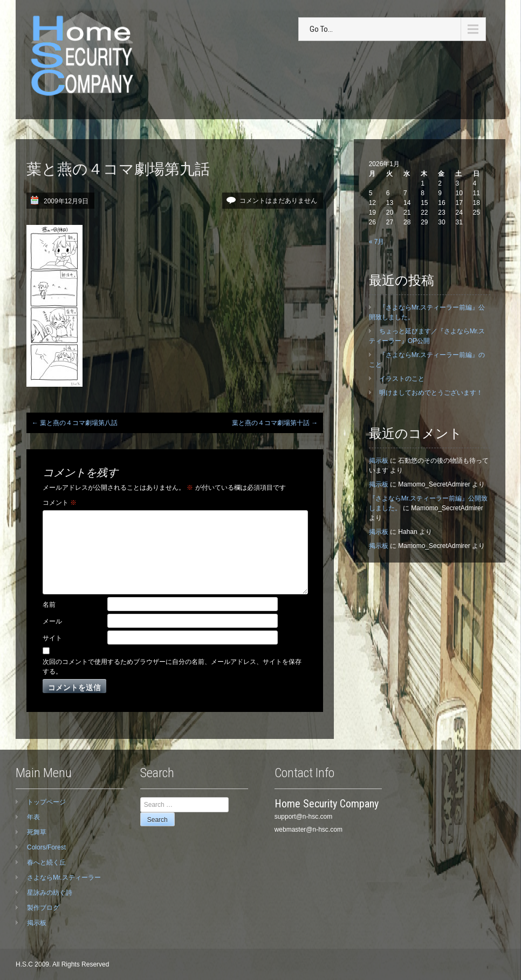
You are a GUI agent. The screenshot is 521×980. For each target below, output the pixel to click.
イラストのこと (402, 379)
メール (52, 621)
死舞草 (37, 832)
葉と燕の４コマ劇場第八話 (75, 423)
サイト (52, 638)
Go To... (321, 29)
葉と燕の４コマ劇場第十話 (275, 423)
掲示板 (379, 461)
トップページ (46, 802)
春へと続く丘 (46, 862)
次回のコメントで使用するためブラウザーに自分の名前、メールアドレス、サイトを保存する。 (172, 667)
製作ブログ (43, 908)
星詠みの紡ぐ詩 (50, 893)
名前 (49, 605)
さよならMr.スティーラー (64, 878)
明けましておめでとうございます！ (431, 393)
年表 (33, 817)
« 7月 (377, 242)
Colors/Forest (46, 847)
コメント (60, 503)
